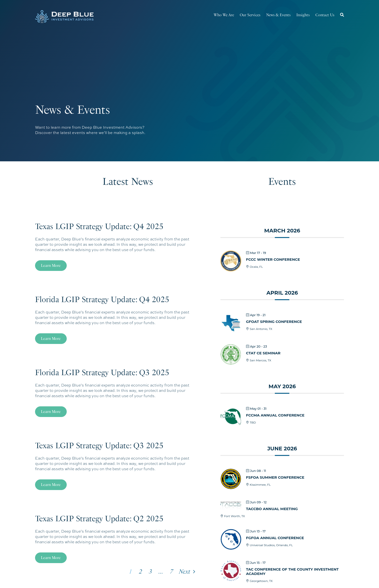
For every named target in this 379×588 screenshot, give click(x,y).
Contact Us (325, 15)
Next (185, 571)
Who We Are (224, 15)
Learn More (51, 265)
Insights (303, 15)
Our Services (250, 15)
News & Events (278, 15)
